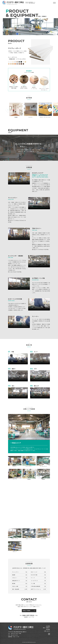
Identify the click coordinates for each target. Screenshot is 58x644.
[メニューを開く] (54, 3)
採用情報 (48, 629)
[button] (50, 110)
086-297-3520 (28, 615)
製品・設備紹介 (46, 628)
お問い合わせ (47, 631)
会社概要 (48, 626)
